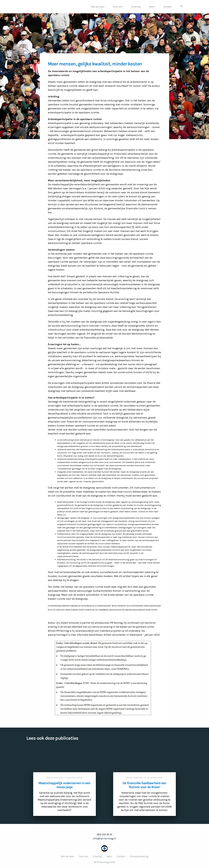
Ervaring (136, 7)
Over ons (118, 7)
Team (152, 7)
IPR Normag (45, 7)
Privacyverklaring (139, 856)
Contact (167, 7)
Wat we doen (98, 7)
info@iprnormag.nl (104, 838)
